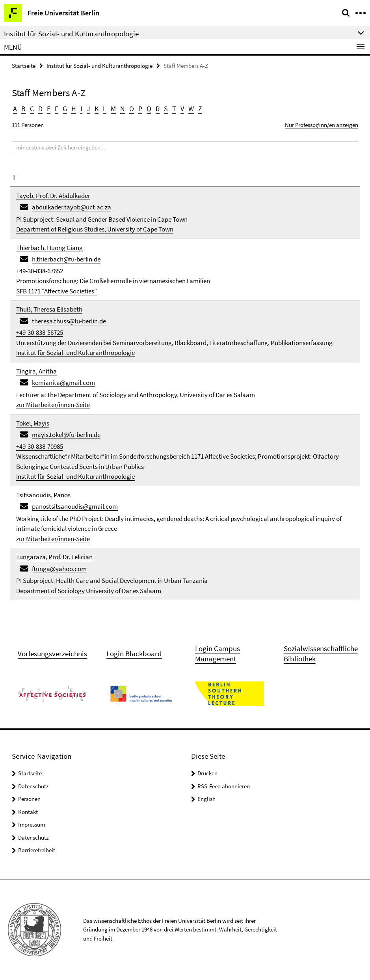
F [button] (57, 109)
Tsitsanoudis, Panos (43, 495)
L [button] (105, 109)
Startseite (24, 66)
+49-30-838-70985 (40, 446)
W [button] (191, 109)
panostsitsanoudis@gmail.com (75, 506)
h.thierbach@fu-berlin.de (66, 259)
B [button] (23, 109)
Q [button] (149, 109)
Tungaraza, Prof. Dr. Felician (54, 557)
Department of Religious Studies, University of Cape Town (95, 229)
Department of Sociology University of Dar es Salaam (89, 591)
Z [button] (200, 109)
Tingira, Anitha (36, 371)
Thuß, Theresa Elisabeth (49, 309)
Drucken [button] (207, 773)
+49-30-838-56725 (40, 332)
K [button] (97, 109)
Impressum (32, 824)
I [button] (81, 109)
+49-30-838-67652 (40, 271)
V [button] (182, 109)
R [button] (158, 109)
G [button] (65, 109)
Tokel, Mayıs (33, 423)
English (206, 799)
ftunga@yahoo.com (59, 569)
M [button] (113, 109)
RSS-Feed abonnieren (224, 786)
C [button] (32, 109)
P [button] (140, 109)
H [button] (74, 109)
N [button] (123, 109)
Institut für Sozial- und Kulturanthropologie (99, 66)
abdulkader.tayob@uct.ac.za (72, 207)
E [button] (49, 109)
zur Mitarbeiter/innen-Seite (53, 405)
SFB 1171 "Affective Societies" (57, 291)
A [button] (15, 109)
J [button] (88, 109)
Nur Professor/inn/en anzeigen (322, 125)
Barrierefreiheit (37, 850)
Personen (29, 799)
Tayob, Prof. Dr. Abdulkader (53, 196)
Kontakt (28, 812)
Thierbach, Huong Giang (49, 248)
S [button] (166, 109)
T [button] (174, 109)
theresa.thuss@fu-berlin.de (69, 321)
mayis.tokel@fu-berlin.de (66, 435)
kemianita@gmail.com (63, 383)
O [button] (132, 109)
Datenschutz (33, 786)
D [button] (40, 109)
